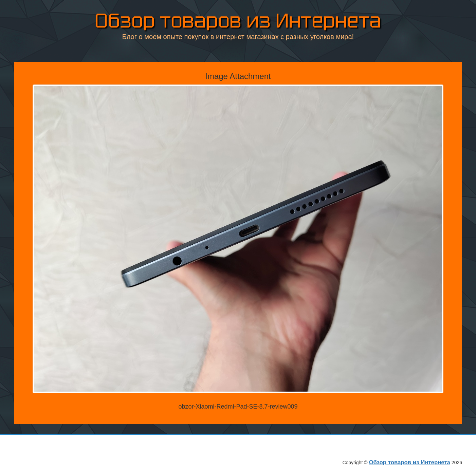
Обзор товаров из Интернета (238, 21)
